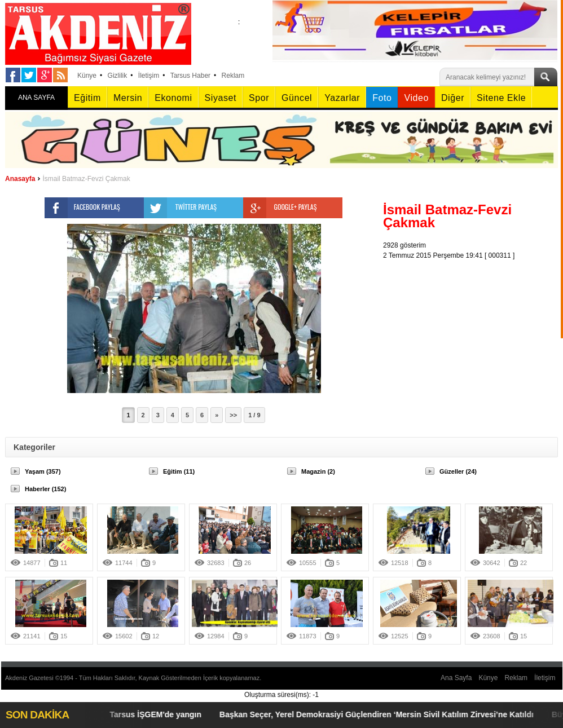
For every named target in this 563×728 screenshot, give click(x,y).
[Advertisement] (473, 331)
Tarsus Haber (190, 76)
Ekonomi (173, 98)
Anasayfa (20, 179)
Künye (87, 76)
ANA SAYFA (36, 98)
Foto (382, 98)
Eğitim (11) (179, 471)
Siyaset (221, 98)
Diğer (453, 98)
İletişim (149, 76)
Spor (259, 98)
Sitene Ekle (501, 98)
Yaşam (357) (43, 471)
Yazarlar (342, 98)
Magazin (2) (318, 471)
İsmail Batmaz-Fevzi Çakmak (86, 179)
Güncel (297, 98)
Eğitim (87, 98)
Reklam (233, 76)
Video (416, 98)
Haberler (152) (45, 489)
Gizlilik (118, 76)
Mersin (128, 98)
